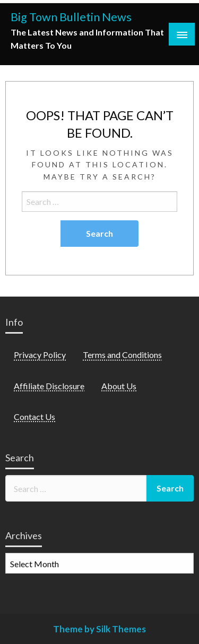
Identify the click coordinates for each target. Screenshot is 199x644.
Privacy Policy (40, 355)
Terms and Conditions (122, 355)
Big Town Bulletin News (71, 17)
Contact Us (34, 417)
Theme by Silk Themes (99, 629)
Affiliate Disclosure (49, 386)
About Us (119, 386)
